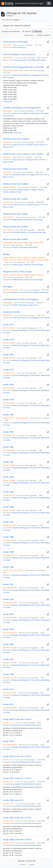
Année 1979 (8, 400)
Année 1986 (8, 507)
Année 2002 (8, 704)
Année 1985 (8, 492)
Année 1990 (8, 567)
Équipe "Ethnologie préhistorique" (25, 247)
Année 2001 (8, 689)
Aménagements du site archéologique (20, 299)
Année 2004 (8, 741)
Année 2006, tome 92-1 (13, 800)
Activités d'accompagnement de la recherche (23, 67)
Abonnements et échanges (15, 42)
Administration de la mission (16, 139)
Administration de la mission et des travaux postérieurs (24, 154)
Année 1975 (8, 340)
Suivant (31, 865)
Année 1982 (8, 447)
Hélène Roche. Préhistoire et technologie (28, 220)
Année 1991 (8, 584)
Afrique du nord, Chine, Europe (17, 272)
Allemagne (8, 287)
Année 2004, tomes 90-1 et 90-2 (17, 756)
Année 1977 (8, 370)
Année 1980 (8, 415)
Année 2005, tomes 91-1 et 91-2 (17, 778)
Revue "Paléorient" (20, 47)
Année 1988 (8, 537)
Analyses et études (11, 312)
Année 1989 (8, 552)
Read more (8, 101)
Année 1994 (8, 629)
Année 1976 (8, 355)
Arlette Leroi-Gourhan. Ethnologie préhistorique (31, 292)
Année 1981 (8, 432)
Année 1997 (8, 659)
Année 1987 (8, 522)
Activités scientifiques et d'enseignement (22, 108)
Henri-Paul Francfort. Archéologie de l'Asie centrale (31, 318)
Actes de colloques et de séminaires (19, 54)
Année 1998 (8, 674)
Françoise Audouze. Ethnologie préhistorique (29, 60)
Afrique (6, 254)
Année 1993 (8, 614)
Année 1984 (8, 477)
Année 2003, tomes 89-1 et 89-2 (17, 719)
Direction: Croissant (43, 35)
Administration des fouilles (15, 169)
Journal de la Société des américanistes (27, 725)
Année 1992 (8, 599)
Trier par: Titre (29, 35)
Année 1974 (8, 325)
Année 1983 (8, 462)
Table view (37, 31)
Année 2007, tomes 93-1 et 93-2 (17, 818)
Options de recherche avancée (17, 26)
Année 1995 (8, 644)
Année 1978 (8, 385)
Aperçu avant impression (11, 31)
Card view (27, 31)
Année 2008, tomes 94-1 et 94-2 (17, 840)
